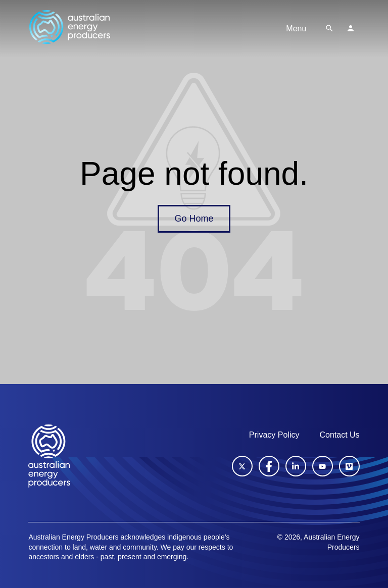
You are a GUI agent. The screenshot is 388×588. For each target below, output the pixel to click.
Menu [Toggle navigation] (296, 29)
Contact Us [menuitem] (339, 435)
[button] (329, 28)
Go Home (194, 219)
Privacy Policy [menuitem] (274, 435)
